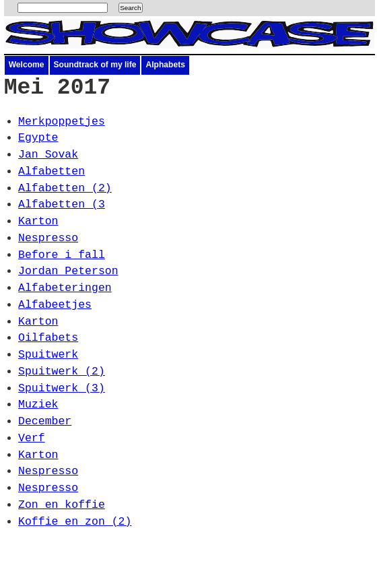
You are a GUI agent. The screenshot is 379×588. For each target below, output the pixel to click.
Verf (32, 438)
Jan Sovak (48, 155)
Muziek (38, 404)
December (45, 421)
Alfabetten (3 (62, 204)
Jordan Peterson (68, 271)
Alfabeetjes (55, 305)
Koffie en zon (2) (75, 522)
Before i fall (62, 255)
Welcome (27, 65)
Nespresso (48, 238)
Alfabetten (51, 171)
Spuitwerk (48, 355)
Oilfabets (48, 338)
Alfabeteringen (65, 288)
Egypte (38, 138)
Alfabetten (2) (65, 188)
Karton (38, 221)
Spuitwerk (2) (62, 371)
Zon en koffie (62, 505)
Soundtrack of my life (95, 65)
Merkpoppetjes (62, 122)
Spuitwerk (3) (62, 388)
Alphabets (165, 65)
